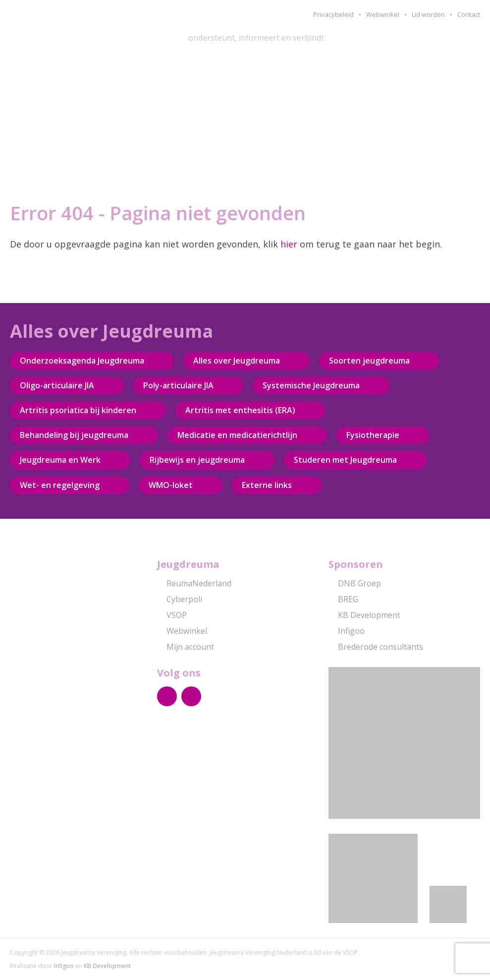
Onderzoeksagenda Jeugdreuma (82, 361)
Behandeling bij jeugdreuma (74, 435)
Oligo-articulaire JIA (57, 385)
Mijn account (186, 647)
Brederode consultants (376, 647)
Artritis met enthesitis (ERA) (240, 410)
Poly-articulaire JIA (178, 385)
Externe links (267, 485)
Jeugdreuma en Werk (60, 460)
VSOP (172, 615)
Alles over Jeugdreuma (237, 361)
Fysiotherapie (373, 435)
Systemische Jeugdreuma (311, 385)
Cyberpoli (180, 599)
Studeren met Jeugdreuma (345, 460)
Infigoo (347, 631)
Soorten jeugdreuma (369, 361)
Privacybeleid (333, 14)
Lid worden (428, 14)
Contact (469, 14)
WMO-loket (171, 485)
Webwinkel (383, 14)
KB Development (364, 615)
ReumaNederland (194, 583)
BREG (343, 599)
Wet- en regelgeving (60, 485)
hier (289, 244)
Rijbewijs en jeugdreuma (197, 460)
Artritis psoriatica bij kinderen (78, 410)
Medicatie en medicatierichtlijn (237, 435)
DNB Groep (355, 583)
